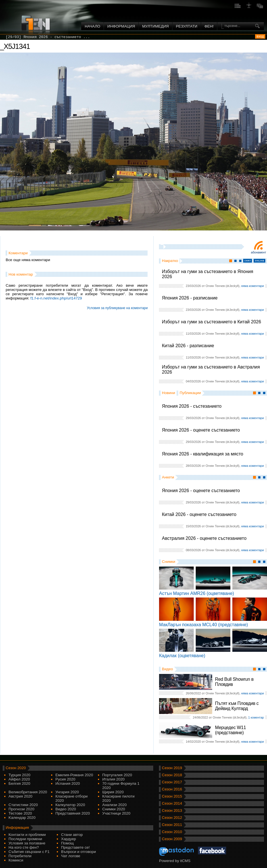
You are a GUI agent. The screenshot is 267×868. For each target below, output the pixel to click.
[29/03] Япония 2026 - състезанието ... (48, 37)
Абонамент (258, 252)
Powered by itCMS (175, 861)
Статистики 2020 (23, 805)
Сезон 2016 (172, 789)
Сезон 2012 (172, 818)
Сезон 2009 (172, 839)
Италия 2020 (113, 779)
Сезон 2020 (16, 768)
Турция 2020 (19, 775)
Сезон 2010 (172, 832)
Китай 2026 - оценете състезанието (199, 514)
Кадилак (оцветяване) (182, 656)
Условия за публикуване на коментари (117, 308)
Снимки (169, 562)
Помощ (67, 843)
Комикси (16, 860)
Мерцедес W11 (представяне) (231, 730)
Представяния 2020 (73, 813)
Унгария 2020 (67, 792)
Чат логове (71, 856)
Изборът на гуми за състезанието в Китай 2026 (211, 322)
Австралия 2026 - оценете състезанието (204, 538)
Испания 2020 (68, 783)
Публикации (190, 393)
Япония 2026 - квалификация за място (203, 454)
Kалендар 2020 (22, 818)
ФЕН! (209, 26)
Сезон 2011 (172, 825)
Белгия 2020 (19, 783)
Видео (167, 669)
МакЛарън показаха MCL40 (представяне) (204, 625)
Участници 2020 (116, 813)
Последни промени (25, 839)
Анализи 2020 (114, 805)
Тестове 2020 (20, 813)
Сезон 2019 (172, 768)
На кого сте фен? (24, 847)
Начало (92, 26)
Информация (121, 26)
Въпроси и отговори (79, 852)
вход (260, 36)
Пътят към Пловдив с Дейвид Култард (237, 706)
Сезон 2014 (172, 803)
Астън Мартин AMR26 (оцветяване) (197, 593)
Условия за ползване (27, 843)
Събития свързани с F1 (29, 852)
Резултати (186, 26)
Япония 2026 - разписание (190, 298)
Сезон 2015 (172, 796)
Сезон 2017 (172, 782)
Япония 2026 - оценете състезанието (201, 430)
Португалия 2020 (117, 775)
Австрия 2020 (20, 796)
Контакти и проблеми (27, 835)
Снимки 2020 (114, 809)
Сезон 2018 (172, 775)
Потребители (20, 856)
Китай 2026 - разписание (188, 346)
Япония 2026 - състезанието (192, 406)
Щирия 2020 (113, 792)
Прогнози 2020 (21, 809)
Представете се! (75, 847)
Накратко (170, 261)
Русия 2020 (65, 779)
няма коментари (253, 286)
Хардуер (69, 839)
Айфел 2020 (19, 779)
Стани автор (72, 835)
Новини (168, 393)
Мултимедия (155, 26)
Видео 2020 (66, 809)
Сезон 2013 (172, 810)
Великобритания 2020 (28, 792)
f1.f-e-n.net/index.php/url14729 (56, 298)
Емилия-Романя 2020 (74, 775)
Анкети (168, 477)
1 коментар (256, 717)
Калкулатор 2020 (70, 805)
